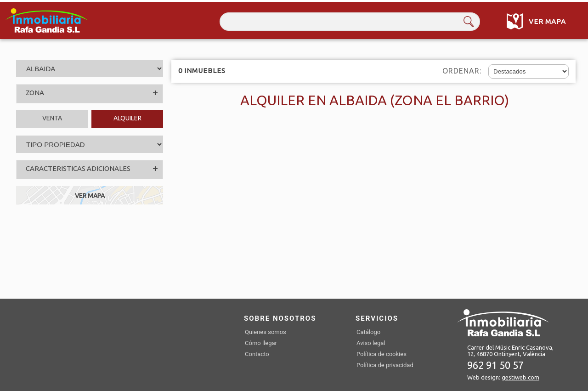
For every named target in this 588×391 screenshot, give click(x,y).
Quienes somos (266, 332)
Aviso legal (371, 343)
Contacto (257, 354)
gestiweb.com (520, 377)
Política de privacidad (385, 365)
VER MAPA (90, 196)
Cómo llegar (261, 343)
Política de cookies (382, 354)
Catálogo (368, 332)
